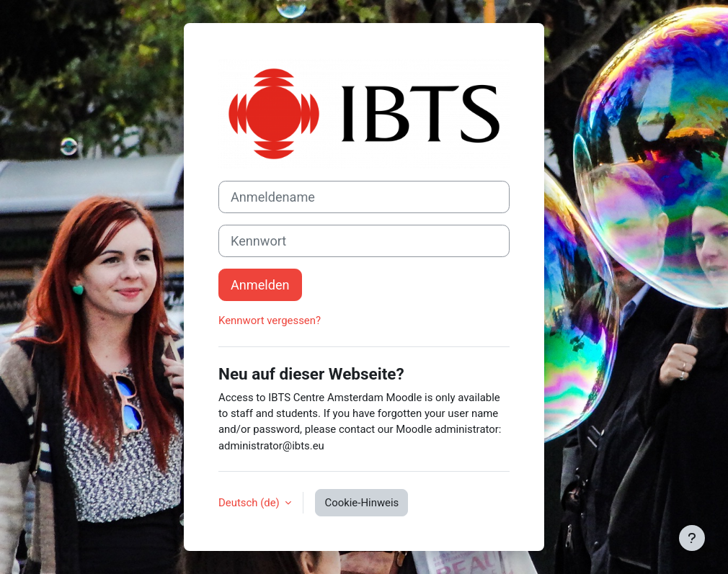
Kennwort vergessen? (270, 320)
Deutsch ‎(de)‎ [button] (250, 503)
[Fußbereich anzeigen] (692, 538)
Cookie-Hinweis (361, 503)
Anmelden (260, 285)
